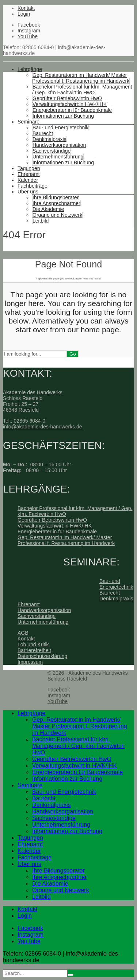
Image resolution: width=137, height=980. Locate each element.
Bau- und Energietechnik (60, 128)
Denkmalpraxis (50, 139)
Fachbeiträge (33, 186)
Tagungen (29, 168)
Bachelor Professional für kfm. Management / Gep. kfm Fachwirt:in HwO (82, 90)
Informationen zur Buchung (63, 116)
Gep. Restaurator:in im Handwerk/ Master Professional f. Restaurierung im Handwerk (81, 78)
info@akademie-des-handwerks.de (43, 427)
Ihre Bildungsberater (56, 197)
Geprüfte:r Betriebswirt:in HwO (67, 98)
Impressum (30, 662)
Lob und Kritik (33, 644)
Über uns (28, 192)
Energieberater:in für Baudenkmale (72, 110)
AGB (23, 633)
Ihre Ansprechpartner (56, 203)
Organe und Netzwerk (57, 215)
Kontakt (26, 8)
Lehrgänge (30, 69)
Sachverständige (52, 151)
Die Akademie (48, 209)
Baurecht (43, 133)
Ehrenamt (29, 174)
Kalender (28, 180)
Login (24, 14)
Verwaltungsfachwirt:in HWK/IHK (70, 104)
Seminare (28, 122)
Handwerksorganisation (59, 145)
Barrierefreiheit (34, 650)
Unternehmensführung (58, 157)
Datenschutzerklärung (42, 656)
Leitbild (41, 221)
